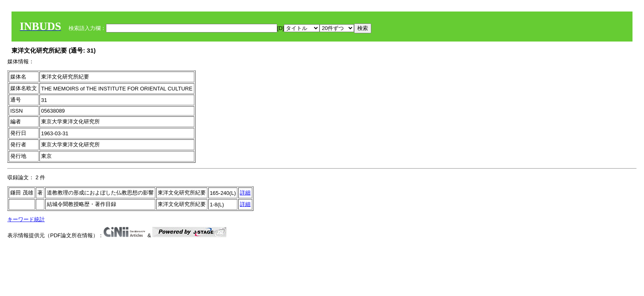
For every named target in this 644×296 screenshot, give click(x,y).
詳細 (245, 193)
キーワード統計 (26, 219)
